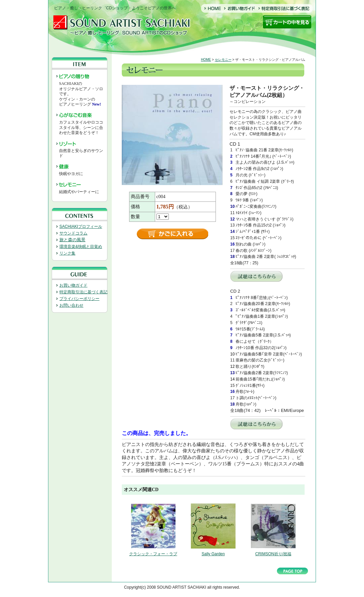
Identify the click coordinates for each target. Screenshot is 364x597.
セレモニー (223, 60)
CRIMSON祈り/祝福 (273, 554)
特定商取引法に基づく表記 (83, 292)
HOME (206, 60)
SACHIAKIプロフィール (81, 227)
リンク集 (67, 253)
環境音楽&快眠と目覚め (81, 247)
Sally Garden (213, 554)
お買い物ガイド (73, 285)
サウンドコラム (73, 233)
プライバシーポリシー (79, 299)
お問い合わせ (71, 305)
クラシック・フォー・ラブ (153, 554)
